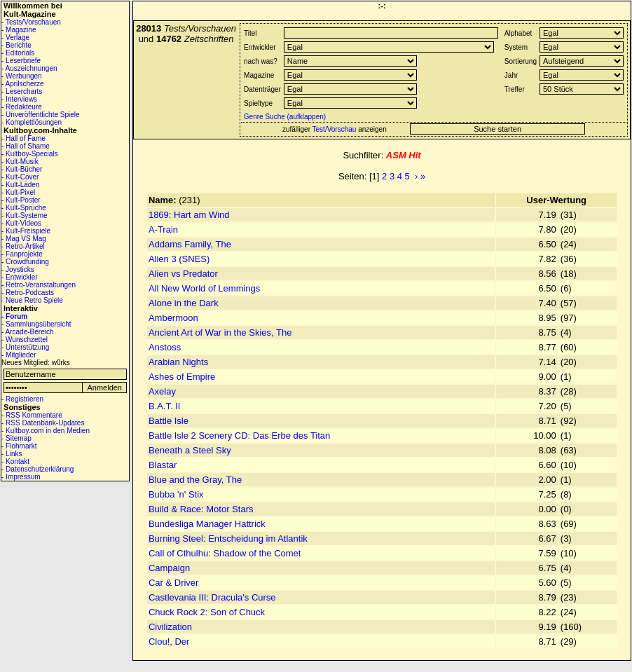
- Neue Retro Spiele (32, 300)
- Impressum (21, 477)
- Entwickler (20, 277)
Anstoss (165, 347)
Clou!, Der (169, 642)
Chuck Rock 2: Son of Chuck (207, 612)
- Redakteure (22, 107)
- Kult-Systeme (25, 215)
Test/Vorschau (335, 129)
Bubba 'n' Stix (176, 494)
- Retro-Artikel (23, 246)
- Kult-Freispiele (26, 231)
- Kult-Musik (20, 162)
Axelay (162, 391)
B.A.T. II (165, 406)
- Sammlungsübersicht (36, 324)
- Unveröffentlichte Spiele (41, 115)
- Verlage (15, 37)
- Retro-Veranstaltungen (39, 285)
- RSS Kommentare (32, 415)
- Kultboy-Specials (30, 154)
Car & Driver (174, 583)
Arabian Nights (178, 362)
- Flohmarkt (19, 446)
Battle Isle (169, 421)
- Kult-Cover (20, 177)
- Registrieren (22, 399)
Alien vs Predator (183, 274)
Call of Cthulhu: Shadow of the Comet (225, 553)
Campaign (169, 568)
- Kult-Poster (21, 200)
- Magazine (19, 30)
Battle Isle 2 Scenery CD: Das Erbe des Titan (239, 436)
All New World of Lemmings (204, 288)
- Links (12, 454)
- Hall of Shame (26, 146)
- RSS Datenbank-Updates (43, 423)
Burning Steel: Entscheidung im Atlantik (228, 539)
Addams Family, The (190, 244)
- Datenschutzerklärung (37, 469)
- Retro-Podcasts (28, 293)
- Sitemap (16, 438)
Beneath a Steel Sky (190, 450)
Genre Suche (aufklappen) (284, 117)
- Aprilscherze (23, 84)
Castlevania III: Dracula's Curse (212, 597)
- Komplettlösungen (32, 122)
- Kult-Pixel (18, 192)
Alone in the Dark (184, 303)
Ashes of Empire (182, 377)
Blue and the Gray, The (195, 480)
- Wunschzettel (25, 340)
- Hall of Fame (23, 138)
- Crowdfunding (25, 262)
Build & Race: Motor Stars (201, 509)
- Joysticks (18, 269)
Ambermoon (173, 318)
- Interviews (19, 99)
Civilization (170, 627)
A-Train (163, 229)
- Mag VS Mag (24, 239)
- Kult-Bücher (22, 169)
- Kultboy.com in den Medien (46, 431)
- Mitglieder (19, 355)
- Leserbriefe (21, 61)
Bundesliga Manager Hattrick (207, 524)
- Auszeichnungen (29, 68)
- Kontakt (15, 461)
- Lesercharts (22, 91)
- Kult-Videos (21, 223)
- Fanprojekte (22, 254)
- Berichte (16, 45)
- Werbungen (22, 76)
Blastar (163, 465)
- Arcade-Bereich (27, 332)
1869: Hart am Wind (189, 215)
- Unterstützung (25, 347)
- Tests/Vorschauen (31, 22)
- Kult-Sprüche (24, 208)
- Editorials (18, 53)
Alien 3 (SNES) (179, 259)
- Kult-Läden (20, 185)
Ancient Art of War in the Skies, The (220, 332)
